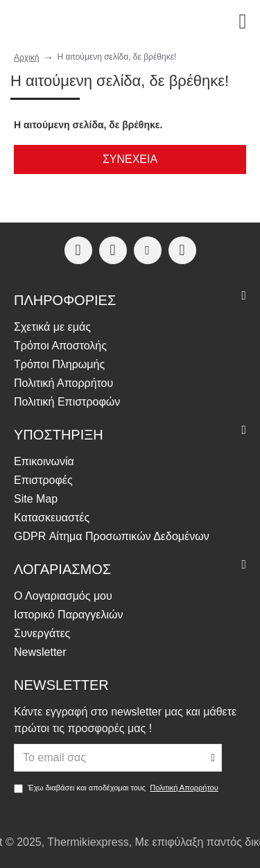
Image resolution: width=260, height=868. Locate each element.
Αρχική (26, 58)
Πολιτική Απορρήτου (184, 788)
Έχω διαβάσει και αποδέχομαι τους (117, 788)
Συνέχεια (130, 159)
